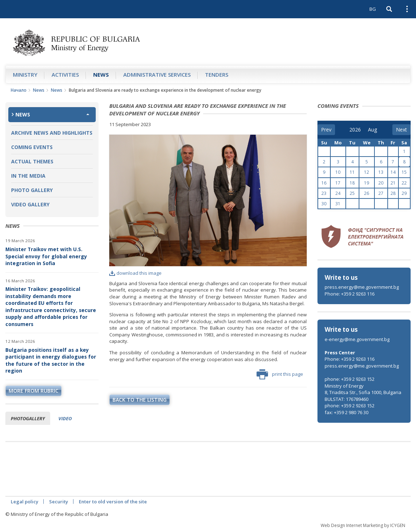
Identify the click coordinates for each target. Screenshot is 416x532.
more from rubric (34, 391)
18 (352, 183)
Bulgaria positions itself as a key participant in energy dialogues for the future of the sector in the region (51, 360)
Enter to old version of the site (113, 502)
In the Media (28, 176)
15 (404, 172)
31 (338, 204)
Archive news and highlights (52, 133)
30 (324, 204)
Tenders (217, 75)
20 (381, 183)
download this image (135, 273)
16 (324, 183)
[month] (373, 130)
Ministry (25, 75)
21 (393, 183)
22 (404, 183)
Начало (19, 90)
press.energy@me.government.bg (362, 287)
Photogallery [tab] (28, 418)
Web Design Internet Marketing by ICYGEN (363, 525)
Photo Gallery (32, 190)
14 (393, 172)
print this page (280, 374)
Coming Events (32, 147)
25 (352, 193)
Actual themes (32, 161)
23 (324, 193)
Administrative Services (157, 75)
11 (352, 172)
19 (367, 183)
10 (338, 172)
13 (381, 172)
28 (393, 193)
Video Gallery (30, 204)
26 (367, 193)
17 (338, 183)
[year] (355, 130)
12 (367, 172)
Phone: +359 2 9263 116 (350, 294)
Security (59, 502)
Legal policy (25, 502)
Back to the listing (140, 400)
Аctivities (65, 75)
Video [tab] (65, 418)
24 (338, 193)
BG (373, 9)
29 (404, 193)
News (101, 75)
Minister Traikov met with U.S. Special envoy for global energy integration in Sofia (46, 256)
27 (381, 193)
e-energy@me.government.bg (357, 339)
